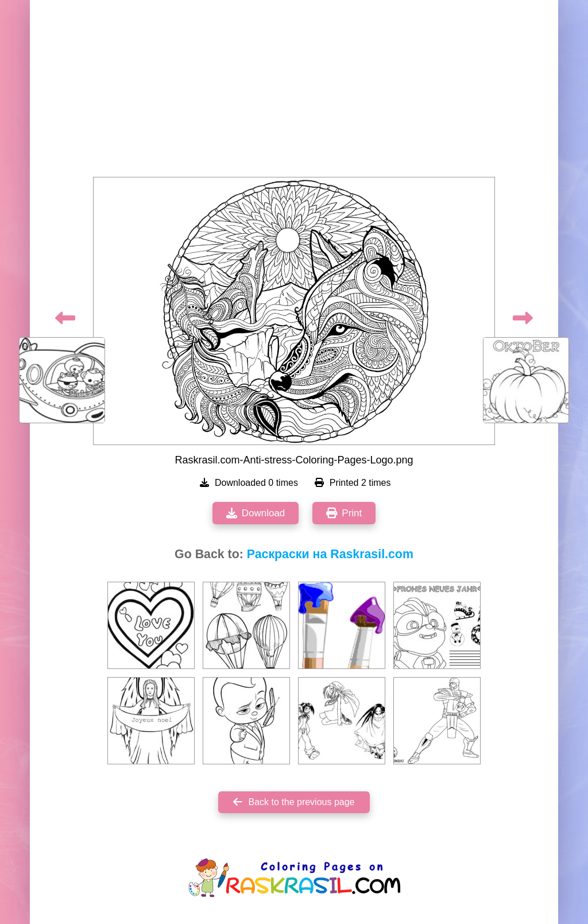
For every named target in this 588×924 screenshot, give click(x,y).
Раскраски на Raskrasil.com (330, 554)
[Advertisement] (294, 92)
